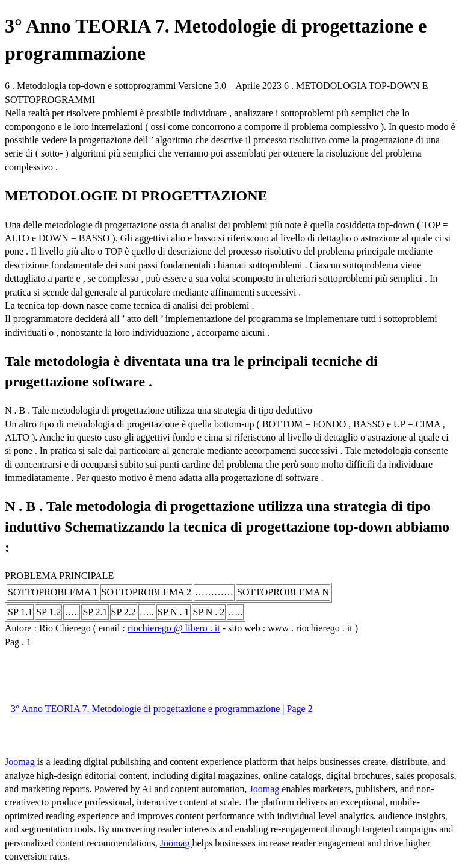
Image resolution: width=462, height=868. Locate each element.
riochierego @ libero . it (174, 628)
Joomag (21, 762)
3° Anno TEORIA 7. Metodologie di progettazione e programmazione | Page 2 (162, 709)
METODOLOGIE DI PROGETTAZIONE (136, 196)
